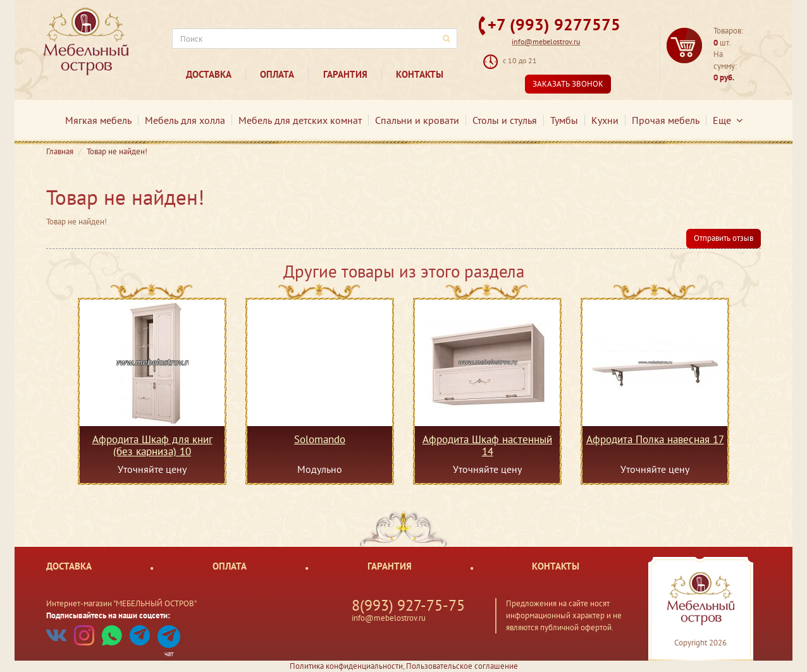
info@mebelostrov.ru (546, 41)
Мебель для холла (185, 120)
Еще (728, 120)
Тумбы (564, 120)
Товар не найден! (117, 151)
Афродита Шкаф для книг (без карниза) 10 (152, 445)
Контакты (420, 74)
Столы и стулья (505, 120)
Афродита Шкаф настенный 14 (487, 445)
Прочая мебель (666, 120)
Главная (60, 151)
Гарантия (345, 74)
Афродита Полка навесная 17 (655, 440)
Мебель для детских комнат (300, 120)
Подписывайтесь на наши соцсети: (108, 615)
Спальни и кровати (417, 120)
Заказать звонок (568, 84)
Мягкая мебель (98, 120)
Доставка (209, 74)
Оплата (277, 74)
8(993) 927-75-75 (408, 605)
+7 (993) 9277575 (554, 24)
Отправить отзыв (724, 238)
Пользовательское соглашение (462, 666)
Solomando (320, 440)
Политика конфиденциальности (346, 666)
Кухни (605, 120)
